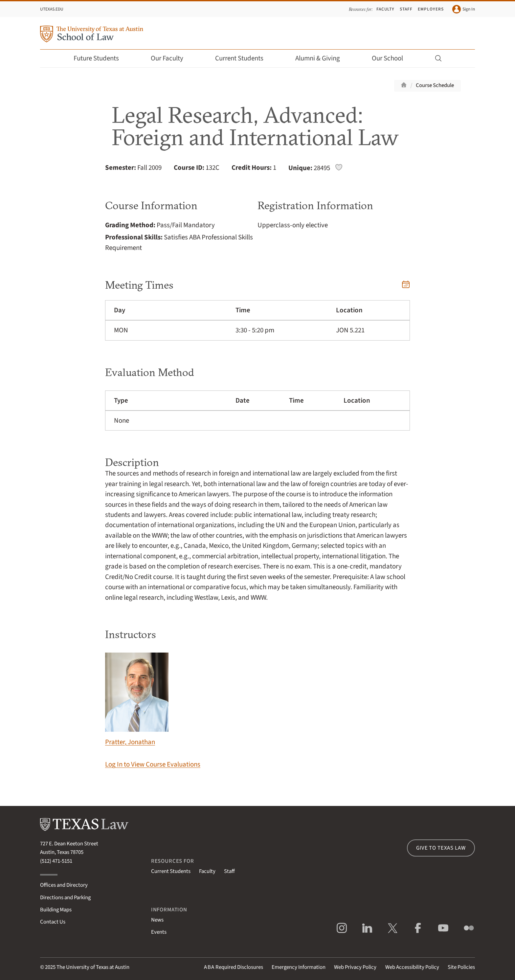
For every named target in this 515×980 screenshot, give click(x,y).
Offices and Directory (64, 885)
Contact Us (53, 922)
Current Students (244, 58)
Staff (406, 9)
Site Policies (461, 967)
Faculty (386, 9)
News (157, 920)
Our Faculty (171, 58)
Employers (431, 9)
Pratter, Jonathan (137, 700)
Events (159, 932)
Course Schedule (435, 85)
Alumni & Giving (322, 58)
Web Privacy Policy (355, 967)
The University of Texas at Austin (93, 967)
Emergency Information (299, 967)
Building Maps (56, 910)
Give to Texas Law (441, 848)
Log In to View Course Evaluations (153, 764)
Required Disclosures (234, 967)
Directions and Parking (65, 898)
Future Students (101, 58)
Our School (392, 58)
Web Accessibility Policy (412, 967)
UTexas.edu (52, 9)
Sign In (464, 9)
